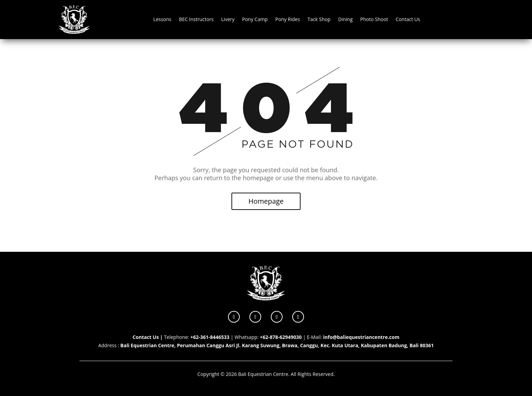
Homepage (266, 201)
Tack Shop (319, 19)
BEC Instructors (196, 19)
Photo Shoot (374, 19)
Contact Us (408, 19)
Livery (228, 19)
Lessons (162, 19)
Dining (345, 19)
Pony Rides (288, 19)
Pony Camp (255, 19)
